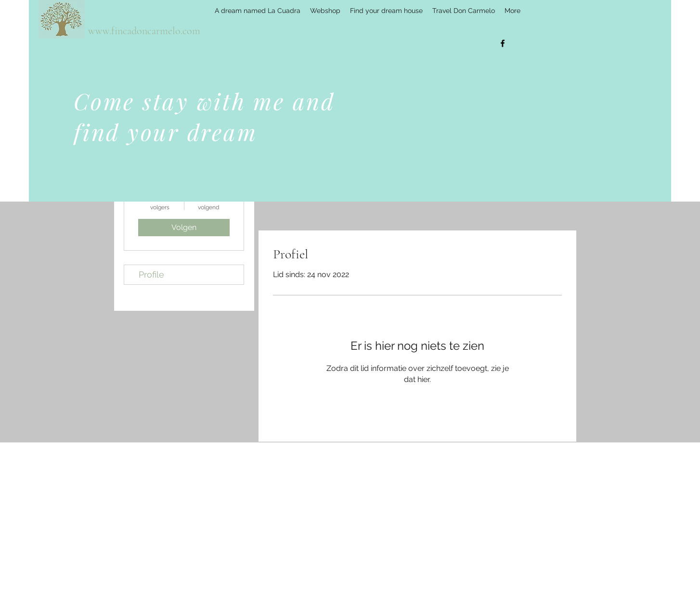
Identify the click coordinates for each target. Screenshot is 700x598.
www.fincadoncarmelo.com (144, 31)
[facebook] (503, 43)
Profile (151, 274)
